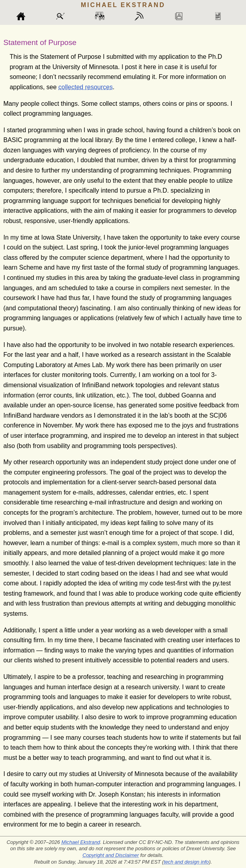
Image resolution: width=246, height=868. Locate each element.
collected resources (86, 87)
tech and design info (186, 862)
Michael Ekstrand (81, 842)
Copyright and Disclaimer (111, 855)
